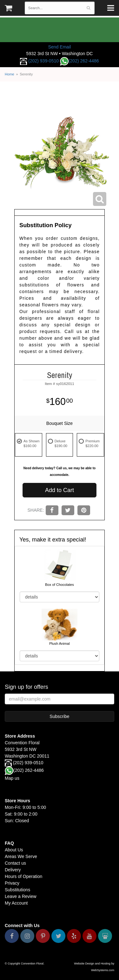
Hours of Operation (23, 876)
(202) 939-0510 (43, 61)
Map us (12, 778)
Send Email (60, 47)
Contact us (15, 863)
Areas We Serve (21, 856)
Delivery (13, 870)
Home (10, 74)
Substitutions (17, 890)
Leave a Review (21, 896)
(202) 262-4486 (79, 61)
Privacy (12, 883)
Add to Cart (60, 490)
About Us (14, 850)
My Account (16, 903)
